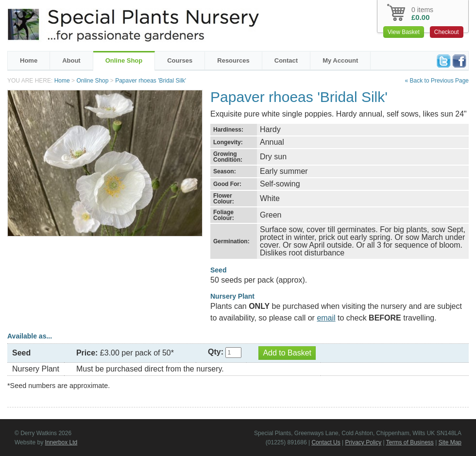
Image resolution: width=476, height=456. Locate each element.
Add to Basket (287, 353)
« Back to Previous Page (437, 81)
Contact (286, 60)
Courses (180, 60)
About (71, 60)
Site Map (450, 442)
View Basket (404, 32)
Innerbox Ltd (61, 442)
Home (29, 60)
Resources (233, 60)
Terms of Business (410, 442)
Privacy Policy (364, 442)
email (326, 318)
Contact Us (326, 442)
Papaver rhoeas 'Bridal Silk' (151, 81)
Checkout (447, 32)
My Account (340, 60)
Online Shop (124, 60)
